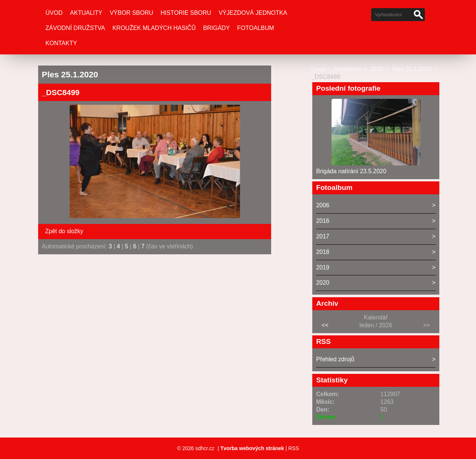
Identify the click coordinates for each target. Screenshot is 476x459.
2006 (323, 205)
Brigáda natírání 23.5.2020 (351, 171)
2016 (323, 221)
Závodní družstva (75, 28)
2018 (323, 252)
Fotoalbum (255, 28)
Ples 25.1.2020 (412, 69)
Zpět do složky (64, 231)
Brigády (216, 28)
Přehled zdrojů (335, 359)
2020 (377, 69)
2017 (323, 236)
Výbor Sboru (131, 13)
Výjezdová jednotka (253, 13)
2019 (323, 267)
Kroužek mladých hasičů (154, 28)
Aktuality (86, 13)
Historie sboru (186, 13)
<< (325, 325)
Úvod (54, 13)
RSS (294, 448)
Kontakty (61, 43)
